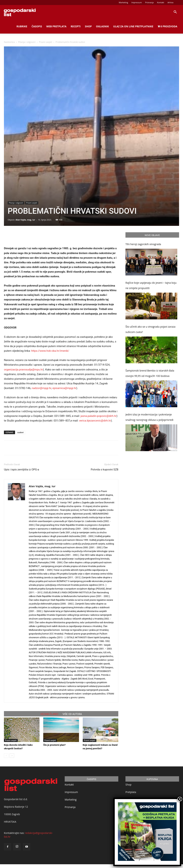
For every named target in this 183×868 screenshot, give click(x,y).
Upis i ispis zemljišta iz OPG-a (22, 470)
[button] (175, 12)
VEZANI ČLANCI (49, 714)
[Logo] (20, 12)
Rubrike (22, 26)
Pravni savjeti (46, 42)
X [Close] (180, 799)
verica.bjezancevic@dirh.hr (95, 421)
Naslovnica (9, 42)
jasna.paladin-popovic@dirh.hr (98, 416)
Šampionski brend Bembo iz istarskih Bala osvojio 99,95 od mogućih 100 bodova (150, 373)
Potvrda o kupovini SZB (105, 470)
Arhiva (170, 2)
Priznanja (149, 2)
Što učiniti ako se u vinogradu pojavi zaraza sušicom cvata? (150, 329)
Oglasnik (102, 26)
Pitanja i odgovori (27, 42)
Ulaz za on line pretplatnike (133, 26)
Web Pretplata (56, 26)
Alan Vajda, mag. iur (25, 220)
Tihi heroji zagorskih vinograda (143, 244)
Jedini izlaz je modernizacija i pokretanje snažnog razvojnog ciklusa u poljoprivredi (149, 417)
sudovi (20, 432)
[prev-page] (6, 756)
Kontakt (161, 2)
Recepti (76, 26)
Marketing (123, 2)
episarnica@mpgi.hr (64, 388)
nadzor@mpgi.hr (41, 388)
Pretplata (131, 792)
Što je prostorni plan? (54, 745)
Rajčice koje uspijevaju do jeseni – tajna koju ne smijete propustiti (151, 285)
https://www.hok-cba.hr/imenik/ (50, 351)
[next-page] (12, 756)
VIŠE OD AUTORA (72, 714)
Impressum (137, 2)
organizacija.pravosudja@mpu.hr (24, 370)
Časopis (37, 26)
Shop (88, 26)
